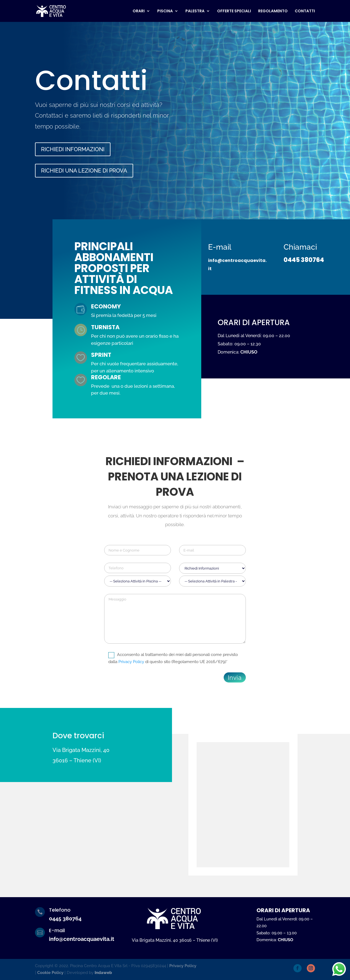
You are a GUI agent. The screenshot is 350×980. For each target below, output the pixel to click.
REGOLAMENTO (273, 11)
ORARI (139, 11)
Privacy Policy (131, 662)
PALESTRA (195, 11)
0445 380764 (304, 232)
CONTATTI (305, 11)
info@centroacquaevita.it (82, 939)
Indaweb (103, 973)
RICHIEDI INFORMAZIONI (73, 149)
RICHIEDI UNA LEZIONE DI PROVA (84, 171)
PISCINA (165, 11)
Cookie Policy (50, 973)
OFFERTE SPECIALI (234, 11)
